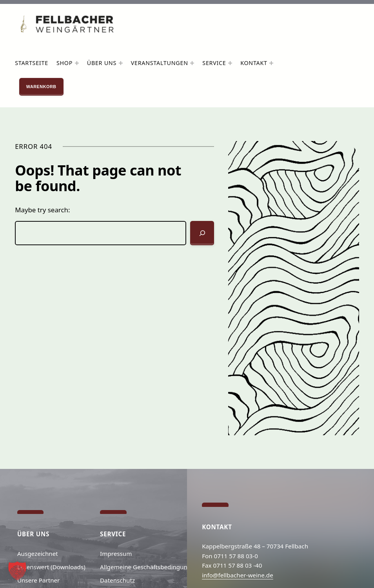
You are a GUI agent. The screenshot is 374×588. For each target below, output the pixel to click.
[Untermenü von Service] (230, 63)
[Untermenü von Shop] (77, 63)
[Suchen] (202, 233)
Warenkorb (41, 87)
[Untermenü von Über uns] (121, 63)
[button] (17, 571)
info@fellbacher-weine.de (238, 575)
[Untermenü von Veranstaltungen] (192, 63)
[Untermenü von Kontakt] (271, 63)
